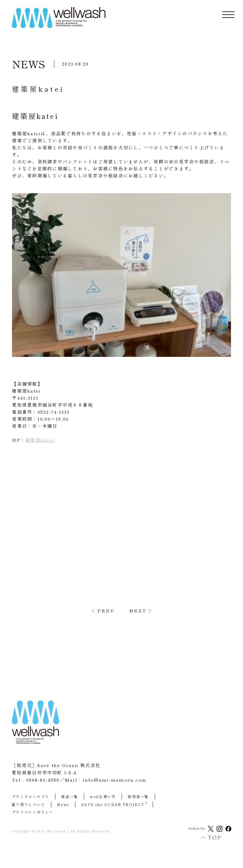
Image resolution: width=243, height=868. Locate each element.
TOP (208, 837)
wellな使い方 (103, 796)
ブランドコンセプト (30, 796)
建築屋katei (40, 440)
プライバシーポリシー (33, 812)
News (63, 804)
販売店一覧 (138, 796)
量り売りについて (28, 804)
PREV (106, 611)
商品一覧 (70, 796)
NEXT (138, 611)
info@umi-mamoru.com (115, 780)
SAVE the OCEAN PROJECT (114, 804)
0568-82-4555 (43, 780)
